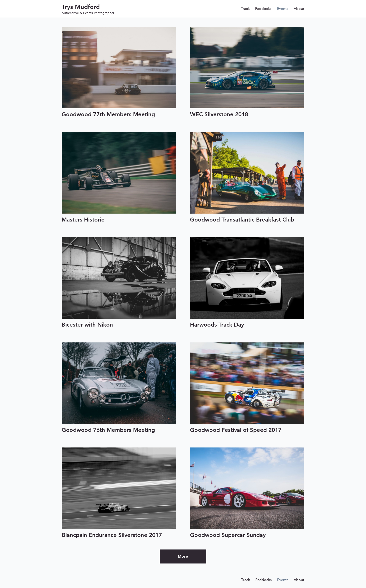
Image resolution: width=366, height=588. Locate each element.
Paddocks (263, 9)
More (183, 556)
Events (283, 9)
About (299, 9)
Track (245, 9)
